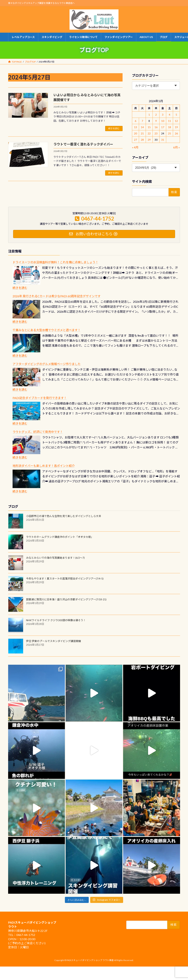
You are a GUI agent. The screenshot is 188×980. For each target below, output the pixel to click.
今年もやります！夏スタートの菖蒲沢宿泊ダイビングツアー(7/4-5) (65, 579)
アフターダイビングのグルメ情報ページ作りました (47, 364)
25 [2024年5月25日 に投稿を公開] (170, 133)
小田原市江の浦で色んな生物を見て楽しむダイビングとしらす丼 (64, 516)
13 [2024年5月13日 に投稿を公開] (136, 127)
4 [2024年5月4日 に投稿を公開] (170, 115)
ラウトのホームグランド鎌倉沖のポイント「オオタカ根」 (60, 537)
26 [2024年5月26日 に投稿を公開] (177, 133)
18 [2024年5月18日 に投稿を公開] (170, 127)
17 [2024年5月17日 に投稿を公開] (163, 127)
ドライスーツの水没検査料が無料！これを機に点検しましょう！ (55, 262)
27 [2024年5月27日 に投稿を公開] (136, 140)
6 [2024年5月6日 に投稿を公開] (136, 121)
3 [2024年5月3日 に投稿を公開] (163, 115)
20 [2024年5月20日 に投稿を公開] (136, 133)
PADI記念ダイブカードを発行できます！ (40, 398)
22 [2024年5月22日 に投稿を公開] (149, 133)
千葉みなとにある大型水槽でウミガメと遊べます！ (47, 330)
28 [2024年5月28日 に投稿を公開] (142, 140)
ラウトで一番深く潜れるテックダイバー (83, 144)
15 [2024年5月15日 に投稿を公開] (149, 127)
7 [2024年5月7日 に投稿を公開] (142, 121)
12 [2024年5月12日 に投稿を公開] (177, 121)
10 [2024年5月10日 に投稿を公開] (163, 121)
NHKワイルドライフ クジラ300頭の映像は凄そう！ (56, 620)
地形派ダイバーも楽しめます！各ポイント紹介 (44, 466)
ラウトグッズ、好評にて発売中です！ (38, 432)
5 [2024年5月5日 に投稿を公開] (177, 115)
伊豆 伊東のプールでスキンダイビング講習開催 (54, 641)
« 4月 (135, 147)
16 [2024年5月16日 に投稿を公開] (156, 127)
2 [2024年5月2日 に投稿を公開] (156, 115)
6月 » (177, 147)
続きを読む (114, 128)
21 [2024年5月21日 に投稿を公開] (142, 133)
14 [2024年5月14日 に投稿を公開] (142, 127)
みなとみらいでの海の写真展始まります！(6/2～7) (55, 558)
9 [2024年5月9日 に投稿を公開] (156, 121)
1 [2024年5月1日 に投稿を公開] (149, 115)
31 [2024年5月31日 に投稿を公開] (163, 140)
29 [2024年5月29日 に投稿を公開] (149, 140)
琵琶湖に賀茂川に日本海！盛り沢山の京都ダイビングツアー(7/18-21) (66, 599)
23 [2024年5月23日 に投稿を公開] (156, 133)
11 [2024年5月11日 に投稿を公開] (170, 121)
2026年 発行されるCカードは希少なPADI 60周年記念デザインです (57, 296)
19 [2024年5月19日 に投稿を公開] (177, 127)
